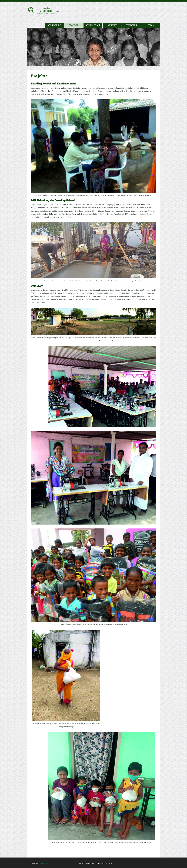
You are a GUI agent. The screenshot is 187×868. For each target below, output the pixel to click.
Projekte (74, 25)
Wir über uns (54, 25)
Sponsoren (131, 25)
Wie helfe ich (93, 25)
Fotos (151, 25)
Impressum (100, 863)
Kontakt (112, 25)
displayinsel (44, 863)
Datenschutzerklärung (87, 863)
